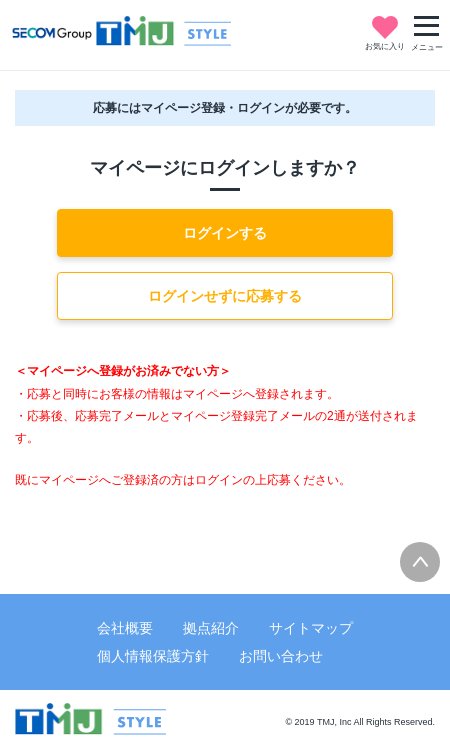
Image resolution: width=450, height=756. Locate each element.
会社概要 (125, 628)
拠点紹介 (211, 628)
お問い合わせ (281, 656)
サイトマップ (311, 628)
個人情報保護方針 (153, 656)
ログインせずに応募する (225, 296)
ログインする (225, 233)
